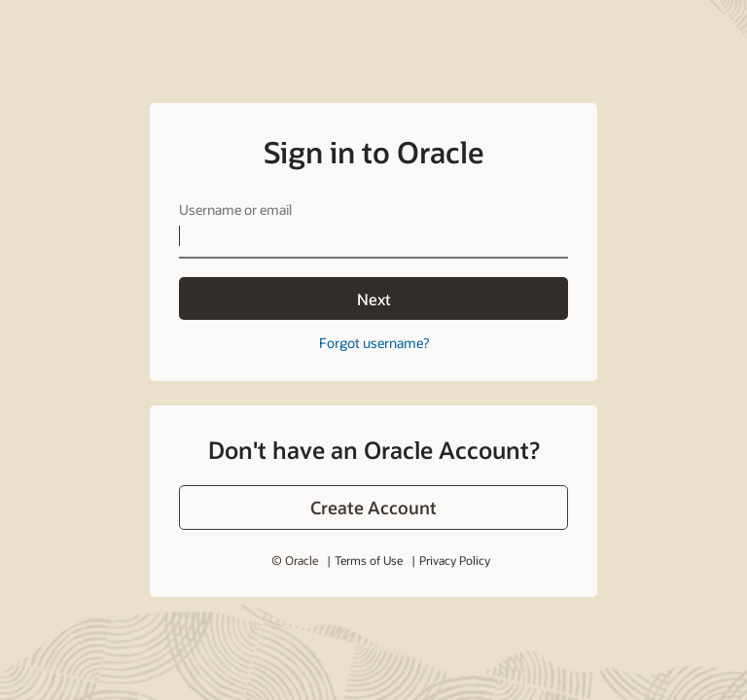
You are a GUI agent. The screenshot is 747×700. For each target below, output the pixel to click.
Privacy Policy (455, 560)
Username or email (235, 210)
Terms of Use (369, 560)
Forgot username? (374, 343)
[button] (373, 507)
